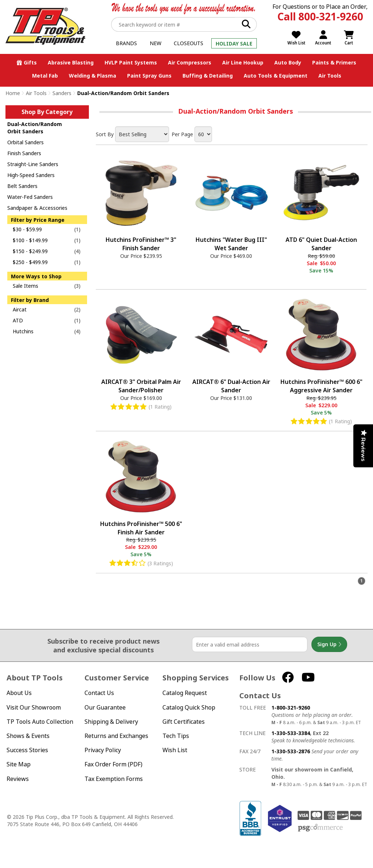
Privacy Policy (103, 750)
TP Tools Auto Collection (40, 722)
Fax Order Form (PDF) (113, 764)
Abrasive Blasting (71, 62)
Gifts (30, 62)
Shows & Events (28, 736)
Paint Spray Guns (149, 76)
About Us (19, 693)
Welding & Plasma (93, 76)
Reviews (18, 779)
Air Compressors (190, 62)
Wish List (175, 750)
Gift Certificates (184, 722)
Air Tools (330, 76)
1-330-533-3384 (291, 733)
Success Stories (27, 750)
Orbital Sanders (25, 142)
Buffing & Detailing (208, 76)
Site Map (19, 764)
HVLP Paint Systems (131, 62)
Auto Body (288, 62)
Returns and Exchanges (116, 736)
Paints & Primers (334, 62)
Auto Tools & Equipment (276, 76)
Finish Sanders (24, 153)
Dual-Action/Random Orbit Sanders (35, 128)
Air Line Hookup (243, 62)
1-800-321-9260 (291, 708)
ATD (18, 320)
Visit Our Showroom (34, 708)
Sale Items (25, 286)
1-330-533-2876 (291, 751)
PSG (320, 828)
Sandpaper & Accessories (37, 208)
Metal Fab (45, 76)
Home (13, 93)
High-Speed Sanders (31, 175)
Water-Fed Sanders (30, 197)
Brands (126, 43)
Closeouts (189, 43)
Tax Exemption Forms (114, 779)
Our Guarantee (105, 708)
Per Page (182, 134)
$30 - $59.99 (27, 229)
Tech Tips (176, 736)
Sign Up (329, 644)
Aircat (20, 309)
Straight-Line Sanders (33, 164)
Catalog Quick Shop (189, 708)
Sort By (105, 134)
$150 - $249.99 (30, 251)
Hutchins (23, 331)
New (156, 43)
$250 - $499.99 (30, 262)
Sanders (62, 93)
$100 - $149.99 (30, 240)
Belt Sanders (22, 186)
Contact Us (99, 693)
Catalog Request (185, 693)
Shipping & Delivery (111, 722)
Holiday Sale (234, 44)
